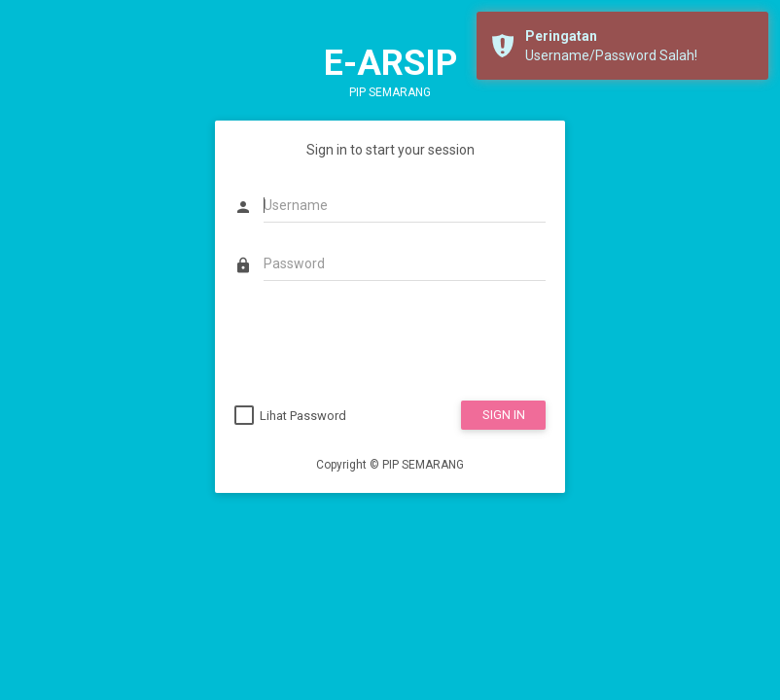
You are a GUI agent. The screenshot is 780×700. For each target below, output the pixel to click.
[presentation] (382, 343)
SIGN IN (504, 415)
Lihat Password (303, 416)
